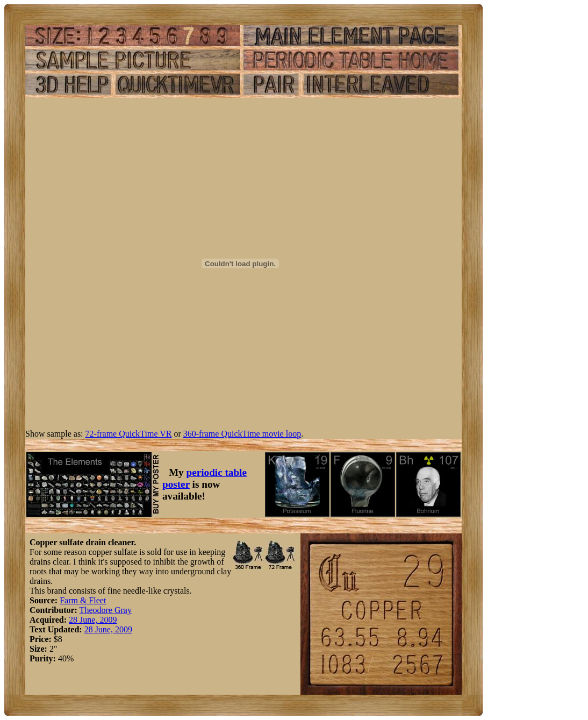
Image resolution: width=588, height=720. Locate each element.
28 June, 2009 (93, 620)
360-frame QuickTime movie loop (242, 434)
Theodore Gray (106, 610)
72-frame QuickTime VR (129, 434)
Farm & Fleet (83, 600)
